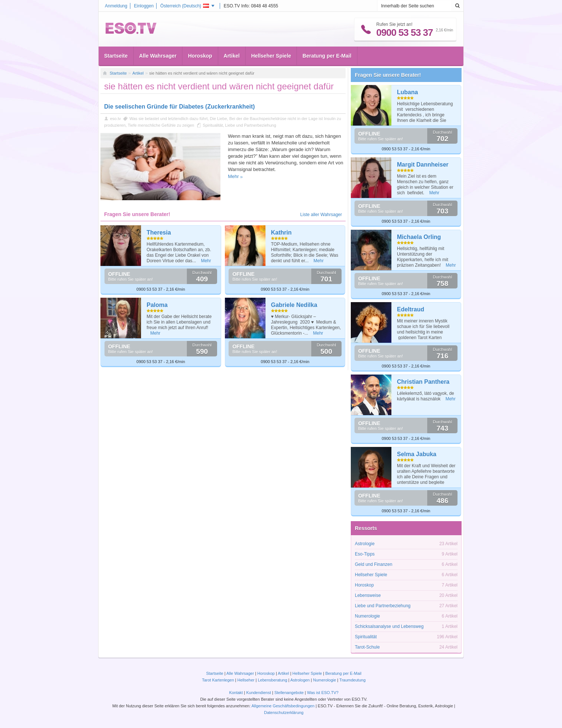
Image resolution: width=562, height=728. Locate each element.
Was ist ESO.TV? (323, 693)
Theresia (159, 233)
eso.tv (115, 119)
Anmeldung (116, 6)
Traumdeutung (352, 680)
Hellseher (246, 680)
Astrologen (300, 680)
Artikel (232, 56)
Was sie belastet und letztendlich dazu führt (168, 119)
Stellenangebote (290, 693)
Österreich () (185, 6)
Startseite (116, 56)
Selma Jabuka (417, 454)
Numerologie (367, 616)
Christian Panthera (423, 382)
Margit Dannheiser (423, 165)
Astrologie (365, 544)
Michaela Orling (419, 237)
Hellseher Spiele (271, 56)
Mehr (233, 176)
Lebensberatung (273, 680)
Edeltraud (411, 309)
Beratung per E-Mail (327, 56)
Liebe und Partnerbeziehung (251, 125)
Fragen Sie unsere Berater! (388, 75)
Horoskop (200, 56)
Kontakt (236, 693)
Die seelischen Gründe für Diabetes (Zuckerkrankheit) (179, 107)
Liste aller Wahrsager (321, 215)
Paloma (157, 305)
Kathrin (281, 233)
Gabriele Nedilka (294, 305)
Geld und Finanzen (373, 564)
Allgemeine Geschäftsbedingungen (283, 706)
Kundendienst (259, 693)
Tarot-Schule (367, 647)
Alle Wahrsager (158, 56)
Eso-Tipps (365, 554)
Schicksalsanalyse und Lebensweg (389, 626)
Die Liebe (218, 119)
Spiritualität (213, 125)
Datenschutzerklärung (284, 712)
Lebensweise (368, 595)
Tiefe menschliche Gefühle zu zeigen (161, 125)
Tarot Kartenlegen (218, 680)
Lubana (407, 92)
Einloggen (144, 6)
